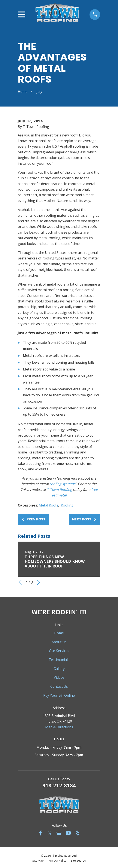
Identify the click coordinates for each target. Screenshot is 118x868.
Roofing (67, 505)
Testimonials (59, 660)
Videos (59, 677)
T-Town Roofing (59, 490)
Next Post (85, 519)
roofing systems (62, 484)
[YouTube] (68, 833)
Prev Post (34, 519)
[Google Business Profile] (59, 833)
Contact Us (59, 686)
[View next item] (39, 582)
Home (59, 633)
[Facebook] (40, 833)
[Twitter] (50, 833)
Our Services (59, 651)
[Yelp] (78, 833)
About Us (59, 642)
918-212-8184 (59, 785)
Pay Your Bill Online (59, 695)
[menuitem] (38, 861)
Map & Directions (59, 727)
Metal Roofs (49, 505)
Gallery (59, 669)
